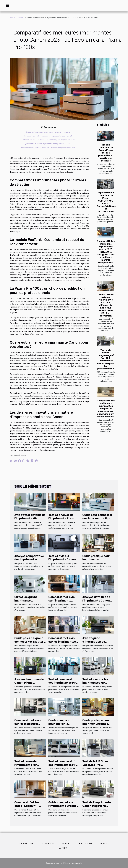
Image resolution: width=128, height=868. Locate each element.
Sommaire (50, 127)
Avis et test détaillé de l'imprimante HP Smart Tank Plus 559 (30, 518)
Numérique (48, 844)
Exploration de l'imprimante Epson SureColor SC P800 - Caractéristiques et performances (107, 202)
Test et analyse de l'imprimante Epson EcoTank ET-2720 (62, 518)
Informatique (26, 844)
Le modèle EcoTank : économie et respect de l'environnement (48, 136)
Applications (85, 844)
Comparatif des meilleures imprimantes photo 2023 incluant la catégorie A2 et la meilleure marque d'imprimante (106, 252)
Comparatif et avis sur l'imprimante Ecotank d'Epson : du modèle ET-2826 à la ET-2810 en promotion (106, 305)
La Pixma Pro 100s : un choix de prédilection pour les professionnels (48, 140)
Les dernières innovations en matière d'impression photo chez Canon (48, 148)
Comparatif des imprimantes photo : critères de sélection (48, 132)
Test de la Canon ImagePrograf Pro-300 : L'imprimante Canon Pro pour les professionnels (106, 359)
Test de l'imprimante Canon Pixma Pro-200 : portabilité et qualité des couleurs (106, 153)
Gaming (104, 844)
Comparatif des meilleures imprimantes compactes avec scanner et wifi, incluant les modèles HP (106, 409)
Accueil (12, 18)
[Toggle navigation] (8, 5)
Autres (20, 18)
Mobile (66, 844)
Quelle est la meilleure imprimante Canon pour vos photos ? (48, 144)
